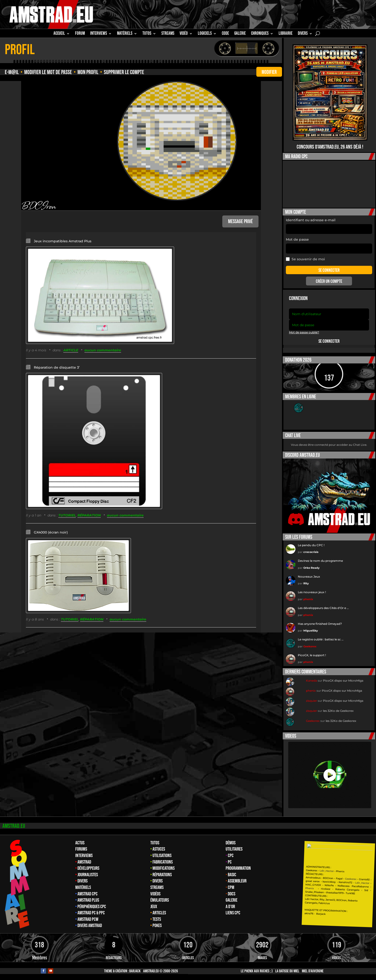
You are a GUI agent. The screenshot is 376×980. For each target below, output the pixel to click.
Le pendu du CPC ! (311, 545)
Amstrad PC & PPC (91, 913)
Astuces (159, 849)
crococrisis (311, 552)
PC (230, 862)
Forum (80, 34)
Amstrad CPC (88, 894)
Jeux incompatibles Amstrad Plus (63, 241)
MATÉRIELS (125, 34)
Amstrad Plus (88, 900)
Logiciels (205, 34)
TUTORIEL (67, 515)
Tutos (155, 843)
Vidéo (184, 34)
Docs (232, 894)
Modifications (164, 868)
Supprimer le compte (124, 72)
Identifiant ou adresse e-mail (311, 220)
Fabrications (163, 862)
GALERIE (240, 34)
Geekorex (310, 646)
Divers (303, 34)
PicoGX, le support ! (312, 655)
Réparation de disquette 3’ (57, 367)
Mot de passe (297, 239)
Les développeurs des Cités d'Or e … (323, 608)
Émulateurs (160, 900)
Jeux (154, 907)
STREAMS (168, 34)
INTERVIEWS (99, 34)
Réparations (162, 875)
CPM (231, 887)
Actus (80, 843)
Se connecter (329, 341)
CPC (231, 856)
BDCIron (38, 205)
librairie (286, 34)
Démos (231, 843)
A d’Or (230, 907)
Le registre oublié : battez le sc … (321, 639)
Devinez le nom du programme (320, 561)
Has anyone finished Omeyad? (320, 624)
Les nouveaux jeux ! (312, 592)
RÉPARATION (89, 515)
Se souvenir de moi (305, 259)
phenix (308, 599)
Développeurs (88, 868)
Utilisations (162, 856)
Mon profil (88, 72)
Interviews (84, 856)
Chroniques (260, 34)
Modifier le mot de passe (48, 72)
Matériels (83, 887)
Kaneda (311, 681)
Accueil (59, 34)
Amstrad (84, 862)
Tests (157, 919)
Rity (306, 583)
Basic (232, 875)
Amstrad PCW (88, 919)
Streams (157, 887)
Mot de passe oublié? (304, 332)
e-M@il (12, 72)
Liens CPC (233, 913)
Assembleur (237, 881)
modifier (269, 72)
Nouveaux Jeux (309, 577)
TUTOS (147, 34)
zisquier (311, 701)
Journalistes (88, 875)
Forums (81, 849)
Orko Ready (311, 568)
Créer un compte (329, 281)
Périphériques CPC (92, 907)
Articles (159, 913)
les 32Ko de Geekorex (338, 711)
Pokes (157, 926)
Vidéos (155, 894)
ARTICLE (71, 350)
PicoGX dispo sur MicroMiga (343, 681)
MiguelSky (311, 631)
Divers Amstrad (90, 926)
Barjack (135, 971)
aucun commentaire (103, 350)
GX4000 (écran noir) (51, 532)
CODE (225, 34)
